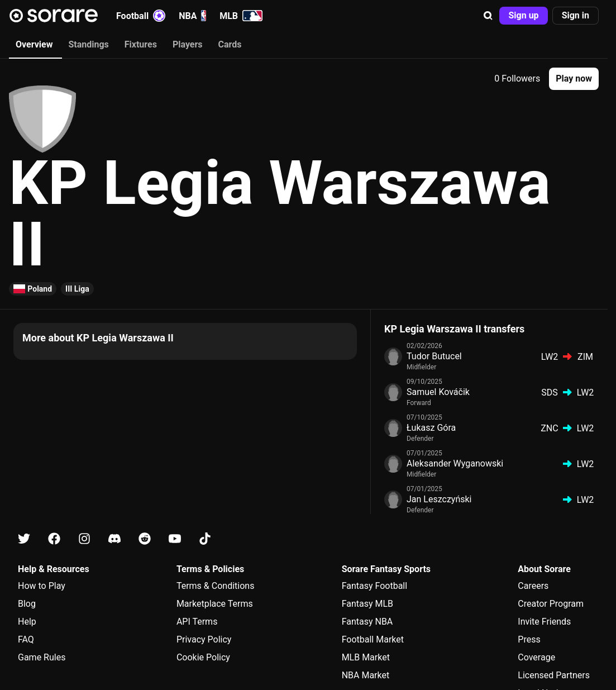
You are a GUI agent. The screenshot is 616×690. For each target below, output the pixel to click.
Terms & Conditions (216, 586)
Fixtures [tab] (141, 44)
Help (27, 622)
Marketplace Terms (215, 604)
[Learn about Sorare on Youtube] (175, 539)
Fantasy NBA (367, 622)
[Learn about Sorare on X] (24, 539)
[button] (488, 16)
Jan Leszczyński (439, 499)
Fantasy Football (374, 586)
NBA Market (366, 675)
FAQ (26, 639)
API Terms (197, 622)
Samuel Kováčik (438, 392)
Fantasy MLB (367, 604)
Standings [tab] (88, 44)
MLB (241, 16)
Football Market (373, 639)
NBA (192, 16)
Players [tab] (188, 44)
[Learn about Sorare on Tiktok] (205, 539)
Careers (533, 586)
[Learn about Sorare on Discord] (114, 539)
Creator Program (551, 604)
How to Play (42, 586)
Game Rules (42, 657)
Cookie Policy (203, 657)
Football (141, 16)
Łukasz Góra (431, 428)
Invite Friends (544, 622)
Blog (27, 604)
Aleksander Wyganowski (455, 463)
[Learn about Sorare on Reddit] (145, 539)
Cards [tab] (230, 44)
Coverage (536, 657)
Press (529, 639)
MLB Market (366, 657)
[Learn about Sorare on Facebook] (54, 539)
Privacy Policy (204, 639)
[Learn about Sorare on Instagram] (84, 539)
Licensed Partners (554, 675)
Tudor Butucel (434, 356)
